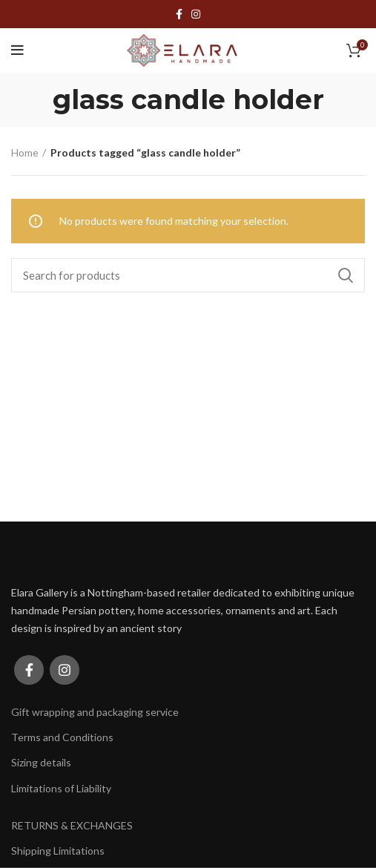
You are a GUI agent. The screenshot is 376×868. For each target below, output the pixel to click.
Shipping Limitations (58, 851)
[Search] (188, 275)
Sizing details (41, 762)
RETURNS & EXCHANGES (72, 825)
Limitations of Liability (61, 788)
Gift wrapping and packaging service (95, 712)
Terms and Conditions (62, 737)
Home (25, 152)
